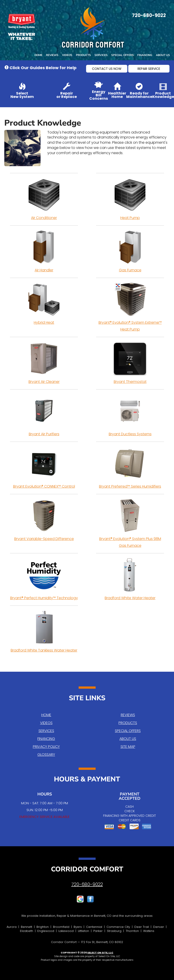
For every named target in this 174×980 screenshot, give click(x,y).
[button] (107, 69)
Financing (145, 55)
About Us (163, 55)
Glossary (46, 755)
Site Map (128, 747)
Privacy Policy (46, 747)
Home (38, 55)
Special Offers (122, 55)
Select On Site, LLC (100, 953)
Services (101, 55)
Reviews (52, 55)
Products (83, 55)
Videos (67, 55)
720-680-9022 (87, 884)
